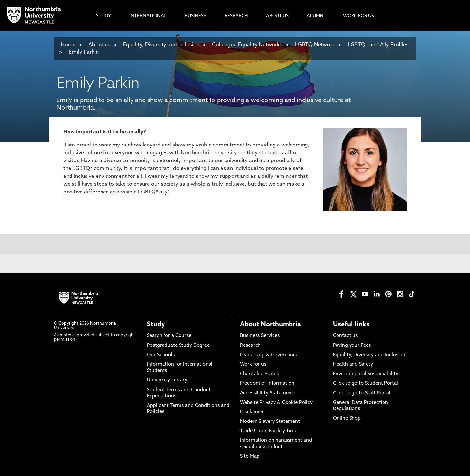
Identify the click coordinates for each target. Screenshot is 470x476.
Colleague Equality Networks (247, 45)
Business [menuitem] (196, 16)
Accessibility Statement (267, 393)
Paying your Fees (352, 346)
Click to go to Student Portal (365, 384)
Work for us (253, 365)
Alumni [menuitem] (316, 16)
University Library (167, 380)
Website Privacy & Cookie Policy (276, 403)
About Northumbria (270, 325)
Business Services (260, 336)
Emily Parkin (84, 52)
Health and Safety (353, 365)
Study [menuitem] (103, 16)
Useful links (351, 325)
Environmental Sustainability (366, 374)
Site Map (250, 457)
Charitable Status (259, 374)
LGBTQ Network (315, 45)
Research (250, 346)
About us (99, 45)
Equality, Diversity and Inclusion (161, 45)
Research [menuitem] (236, 16)
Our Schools (161, 355)
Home (68, 45)
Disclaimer (252, 412)
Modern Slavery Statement (270, 422)
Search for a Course (169, 336)
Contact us (345, 336)
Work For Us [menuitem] (359, 16)
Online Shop (347, 418)
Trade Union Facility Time (269, 431)
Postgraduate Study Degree (178, 346)
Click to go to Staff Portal (362, 393)
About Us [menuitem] (277, 16)
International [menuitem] (148, 16)
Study (156, 325)
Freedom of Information (267, 384)
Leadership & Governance (269, 355)
